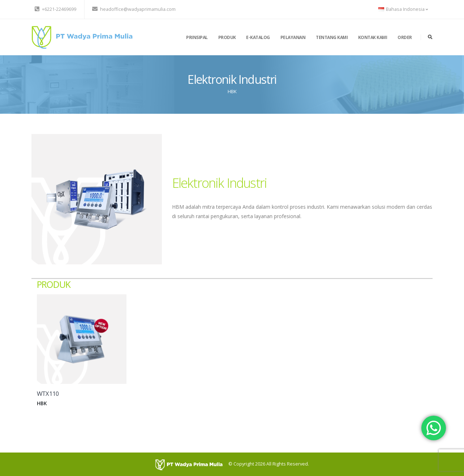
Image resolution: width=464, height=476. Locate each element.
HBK (232, 91)
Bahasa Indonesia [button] (403, 9)
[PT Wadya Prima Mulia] (192, 464)
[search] (430, 37)
